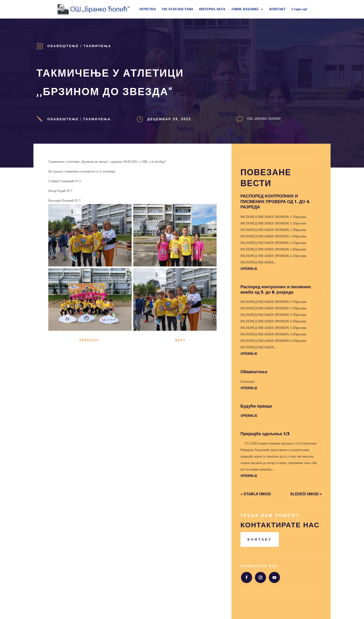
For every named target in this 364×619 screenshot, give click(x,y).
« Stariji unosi (256, 494)
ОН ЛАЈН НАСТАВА (177, 9)
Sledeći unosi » (306, 494)
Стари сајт (299, 9)
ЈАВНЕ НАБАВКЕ (245, 9)
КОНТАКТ (277, 9)
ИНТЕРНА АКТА (212, 9)
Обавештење (63, 46)
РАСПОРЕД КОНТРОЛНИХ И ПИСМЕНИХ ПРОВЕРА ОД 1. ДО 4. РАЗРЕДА (275, 202)
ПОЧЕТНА (148, 9)
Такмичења (97, 46)
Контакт (260, 540)
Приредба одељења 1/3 (265, 434)
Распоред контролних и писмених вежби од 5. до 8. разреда (276, 290)
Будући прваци (256, 406)
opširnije (249, 269)
